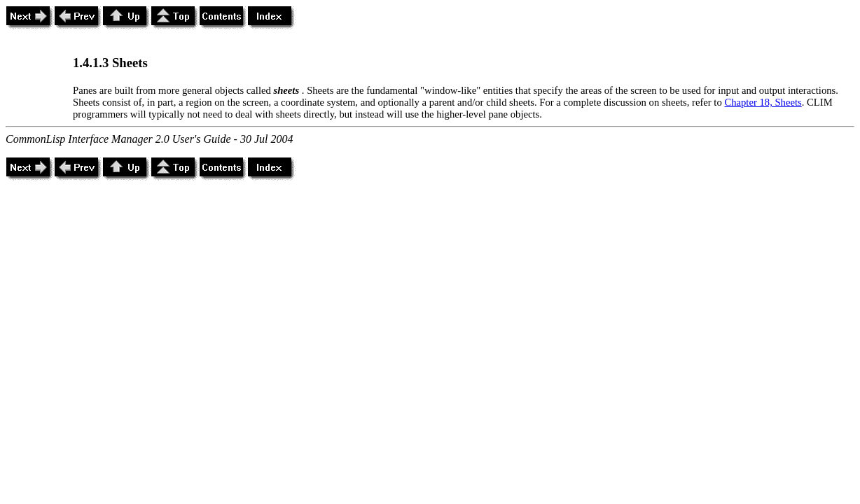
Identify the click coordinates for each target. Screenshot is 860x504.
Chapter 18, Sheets (763, 102)
